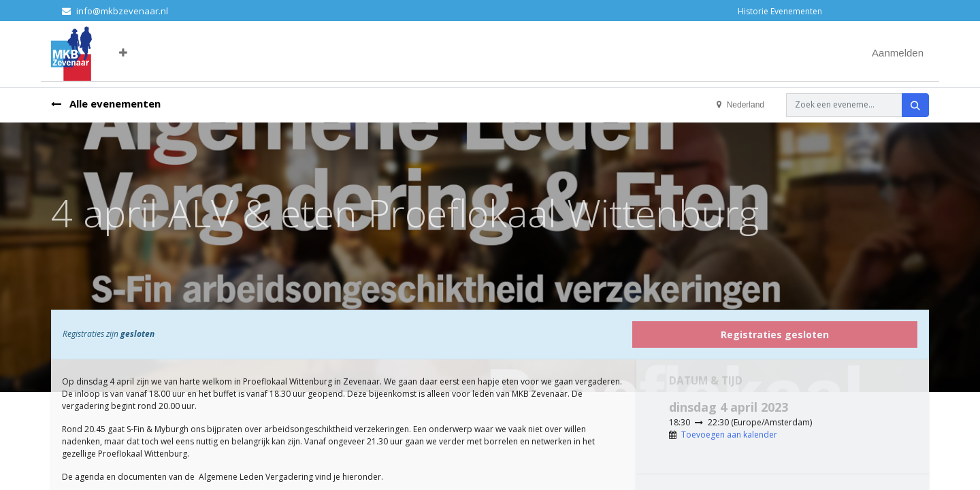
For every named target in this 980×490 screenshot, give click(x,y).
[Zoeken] (915, 105)
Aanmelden (898, 53)
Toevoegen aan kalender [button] (729, 435)
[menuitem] (133, 53)
